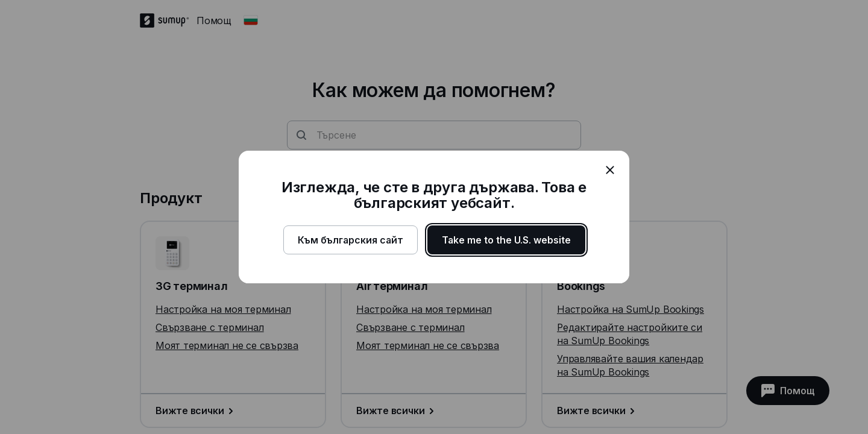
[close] (610, 170)
